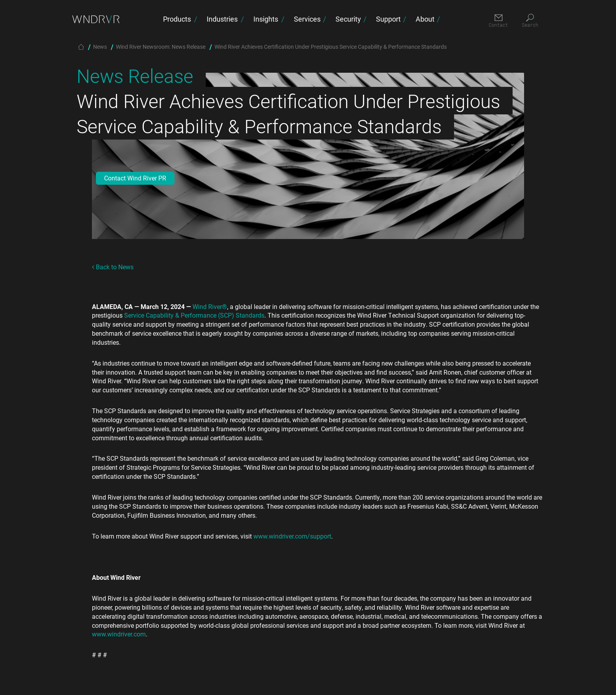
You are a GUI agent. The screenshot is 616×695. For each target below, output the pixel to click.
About (425, 19)
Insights (266, 19)
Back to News (113, 267)
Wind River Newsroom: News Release (161, 47)
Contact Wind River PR (135, 178)
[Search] (530, 21)
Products (177, 19)
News (100, 47)
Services (307, 19)
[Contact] (498, 21)
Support (388, 19)
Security (348, 19)
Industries (222, 19)
